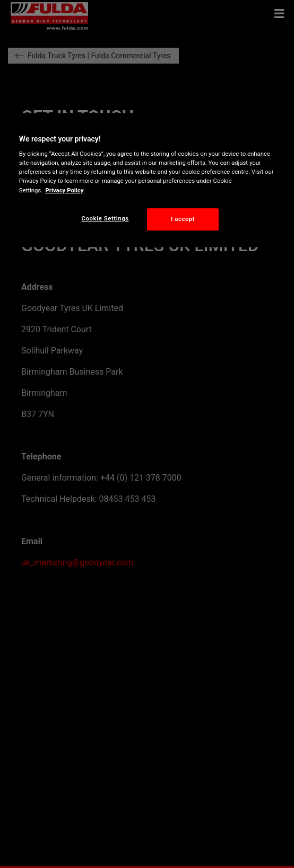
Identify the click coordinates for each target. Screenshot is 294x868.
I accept (183, 219)
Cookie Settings (105, 218)
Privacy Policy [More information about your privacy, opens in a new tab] (64, 190)
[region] (147, 180)
